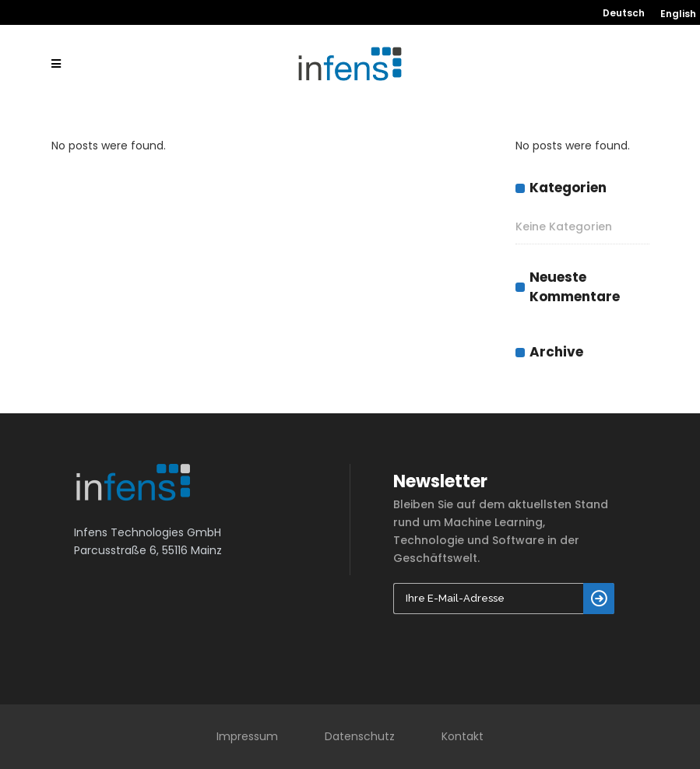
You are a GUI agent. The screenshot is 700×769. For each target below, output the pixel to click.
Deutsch (624, 13)
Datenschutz (360, 736)
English (678, 14)
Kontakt (463, 736)
